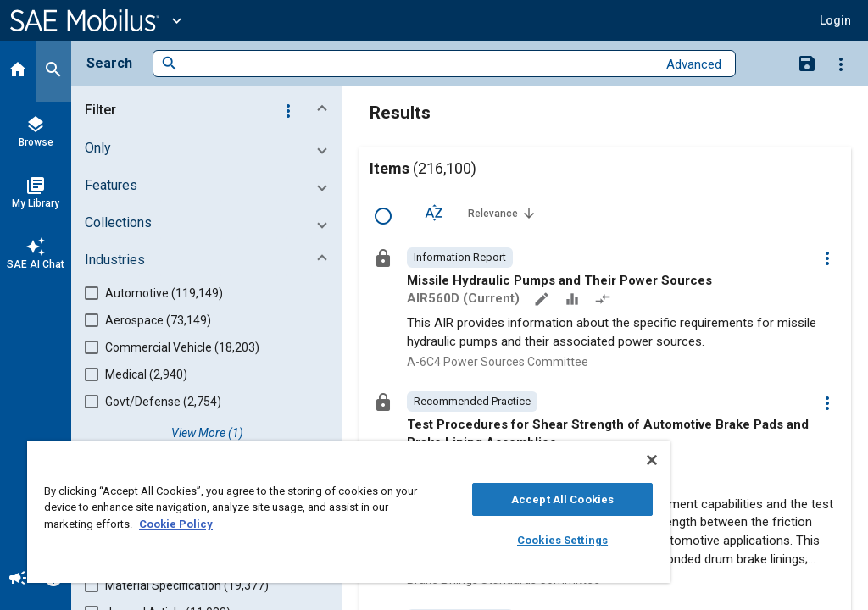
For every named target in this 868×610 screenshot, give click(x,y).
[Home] (18, 71)
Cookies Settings (562, 540)
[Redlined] (604, 301)
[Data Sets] (574, 301)
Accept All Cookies (562, 499)
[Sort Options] (434, 213)
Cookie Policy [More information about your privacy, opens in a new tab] (176, 524)
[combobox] (417, 64)
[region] (348, 512)
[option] (460, 258)
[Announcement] (18, 579)
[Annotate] (543, 301)
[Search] (53, 71)
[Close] (652, 460)
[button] (210, 110)
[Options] (841, 64)
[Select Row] (383, 216)
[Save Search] (807, 63)
